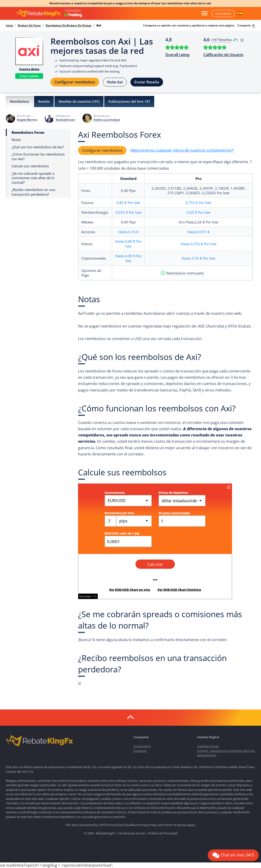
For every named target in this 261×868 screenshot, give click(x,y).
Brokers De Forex (29, 25)
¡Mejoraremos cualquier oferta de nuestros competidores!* (182, 150)
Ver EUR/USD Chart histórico (179, 590)
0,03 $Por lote (198, 212)
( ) (228, 40)
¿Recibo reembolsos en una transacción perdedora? (33, 192)
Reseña (44, 101)
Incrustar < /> (88, 596)
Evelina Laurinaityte (107, 120)
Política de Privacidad (163, 833)
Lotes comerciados (174, 513)
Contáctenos (142, 746)
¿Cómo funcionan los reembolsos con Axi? (38, 157)
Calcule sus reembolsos (30, 166)
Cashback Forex (208, 746)
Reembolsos (20, 101)
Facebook (140, 751)
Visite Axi (115, 82)
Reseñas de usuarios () (79, 102)
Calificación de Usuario (223, 55)
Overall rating (177, 55)
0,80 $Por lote (128, 203)
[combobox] (134, 521)
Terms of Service (175, 825)
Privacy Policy (148, 825)
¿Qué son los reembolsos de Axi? (38, 147)
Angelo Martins (27, 120)
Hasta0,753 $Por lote (198, 244)
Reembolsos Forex (28, 132)
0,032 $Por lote (128, 212)
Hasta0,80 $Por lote (128, 244)
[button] (240, 13)
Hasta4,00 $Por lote (128, 258)
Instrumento (115, 493)
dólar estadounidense (183, 501)
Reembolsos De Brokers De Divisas (69, 25)
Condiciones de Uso (132, 833)
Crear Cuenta (29, 76)
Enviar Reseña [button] (147, 82)
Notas (16, 140)
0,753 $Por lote (198, 203)
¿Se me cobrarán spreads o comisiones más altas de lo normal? (33, 178)
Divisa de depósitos (173, 493)
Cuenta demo (29, 69)
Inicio (9, 25)
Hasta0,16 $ (128, 232)
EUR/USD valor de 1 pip (122, 533)
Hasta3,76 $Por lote (198, 258)
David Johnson (65, 120)
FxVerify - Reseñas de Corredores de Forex (226, 751)
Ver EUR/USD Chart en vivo (130, 590)
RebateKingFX (207, 755)
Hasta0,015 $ (198, 232)
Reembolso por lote (119, 513)
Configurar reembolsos (75, 82)
